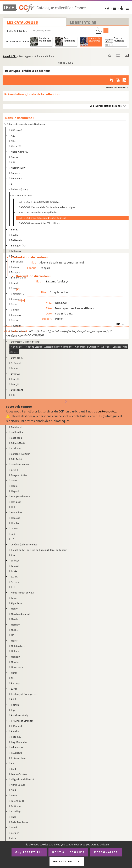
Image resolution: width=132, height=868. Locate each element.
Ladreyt (15, 560)
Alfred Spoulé (18, 785)
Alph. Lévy (16, 603)
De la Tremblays (19, 822)
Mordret (15, 662)
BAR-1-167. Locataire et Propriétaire (38, 212)
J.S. (13, 539)
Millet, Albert (18, 646)
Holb (14, 507)
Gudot (14, 480)
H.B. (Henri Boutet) (21, 496)
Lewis (14, 598)
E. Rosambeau (19, 758)
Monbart (16, 657)
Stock (14, 795)
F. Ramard (16, 726)
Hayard (15, 491)
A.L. (13, 136)
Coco (14, 304)
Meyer (14, 641)
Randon (15, 731)
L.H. (13, 587)
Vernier (15, 833)
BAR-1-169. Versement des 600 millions (39, 223)
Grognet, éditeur (20, 475)
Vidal (14, 838)
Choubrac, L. (18, 294)
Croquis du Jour (23, 195)
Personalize (106, 852)
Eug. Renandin (19, 742)
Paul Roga (16, 753)
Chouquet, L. (18, 299)
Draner (15, 368)
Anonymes (16, 178)
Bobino (15, 267)
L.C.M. (14, 577)
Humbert (16, 523)
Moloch (15, 651)
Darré (14, 336)
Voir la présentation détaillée (106, 106)
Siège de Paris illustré (22, 779)
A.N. (13, 162)
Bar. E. (14, 229)
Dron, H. (15, 379)
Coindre (15, 310)
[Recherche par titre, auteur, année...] (62, 31)
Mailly (14, 609)
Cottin (14, 320)
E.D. (13, 395)
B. (12, 184)
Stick (14, 790)
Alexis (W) (16, 146)
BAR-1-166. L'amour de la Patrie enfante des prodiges (47, 207)
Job (13, 534)
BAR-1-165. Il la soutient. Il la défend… (39, 202)
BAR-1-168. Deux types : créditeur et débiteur (42, 218)
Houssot (15, 518)
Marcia (15, 619)
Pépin (14, 699)
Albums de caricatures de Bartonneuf (27, 124)
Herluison (16, 502)
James (14, 528)
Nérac (14, 673)
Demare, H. (17, 347)
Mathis (15, 630)
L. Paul (15, 689)
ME (13, 635)
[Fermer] (66, 402)
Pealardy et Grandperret (24, 694)
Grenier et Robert (20, 464)
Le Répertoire (83, 22)
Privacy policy (67, 861)
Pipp (13, 710)
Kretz (14, 555)
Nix (13, 678)
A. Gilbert (16, 448)
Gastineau (16, 438)
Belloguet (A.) (18, 246)
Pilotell (15, 705)
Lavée (14, 571)
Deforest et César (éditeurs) (25, 342)
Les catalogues (22, 22)
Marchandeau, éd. (21, 614)
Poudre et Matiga (20, 715)
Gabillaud (16, 427)
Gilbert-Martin (19, 443)
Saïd (13, 769)
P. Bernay (16, 251)
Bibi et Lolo (17, 262)
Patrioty (15, 683)
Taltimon (16, 806)
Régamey (16, 737)
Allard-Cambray (20, 152)
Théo (14, 817)
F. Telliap (16, 811)
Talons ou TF (18, 801)
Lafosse (15, 566)
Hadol (14, 486)
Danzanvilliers (19, 331)
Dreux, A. (16, 374)
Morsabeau (17, 667)
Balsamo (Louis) (20, 189)
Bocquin (15, 272)
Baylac (15, 235)
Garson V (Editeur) (21, 454)
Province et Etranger (22, 721)
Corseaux (16, 315)
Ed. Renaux (17, 747)
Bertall (15, 256)
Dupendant (17, 390)
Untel (14, 827)
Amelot (15, 157)
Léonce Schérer (19, 774)
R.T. (13, 763)
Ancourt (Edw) (19, 168)
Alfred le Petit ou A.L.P (23, 593)
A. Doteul (16, 363)
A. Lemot (16, 582)
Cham (14, 288)
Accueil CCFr (10, 56)
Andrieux (16, 173)
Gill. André (16, 459)
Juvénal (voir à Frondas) (24, 544)
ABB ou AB (17, 130)
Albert (14, 141)
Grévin (14, 470)
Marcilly (15, 625)
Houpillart (16, 512)
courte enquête (106, 411)
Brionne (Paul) (19, 278)
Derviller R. (17, 358)
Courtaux (16, 326)
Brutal (14, 283)
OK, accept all (29, 852)
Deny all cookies (68, 852)
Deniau (15, 352)
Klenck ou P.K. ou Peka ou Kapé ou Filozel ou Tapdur (39, 550)
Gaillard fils (17, 432)
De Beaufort (17, 240)
